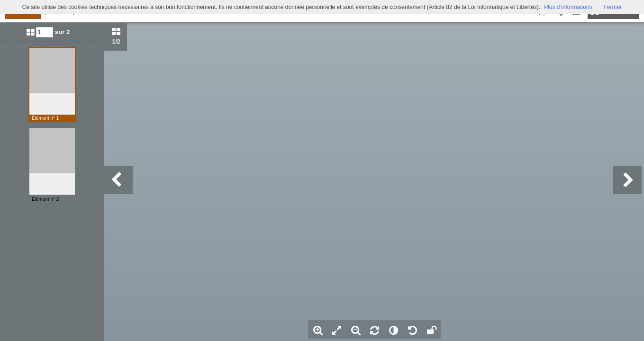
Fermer (613, 7)
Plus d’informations (568, 7)
